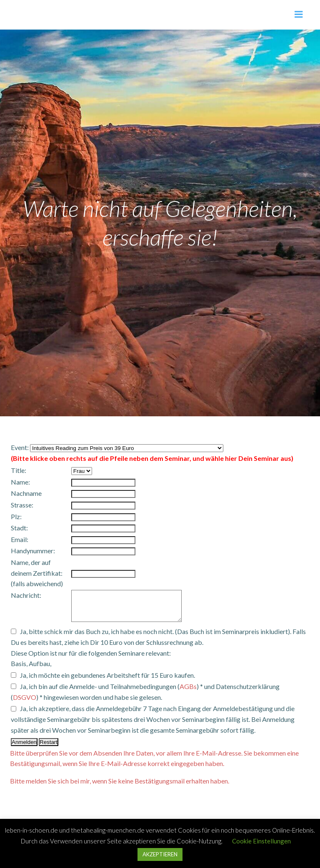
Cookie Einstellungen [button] (261, 841)
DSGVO (25, 703)
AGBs (188, 693)
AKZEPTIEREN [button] (160, 854)
